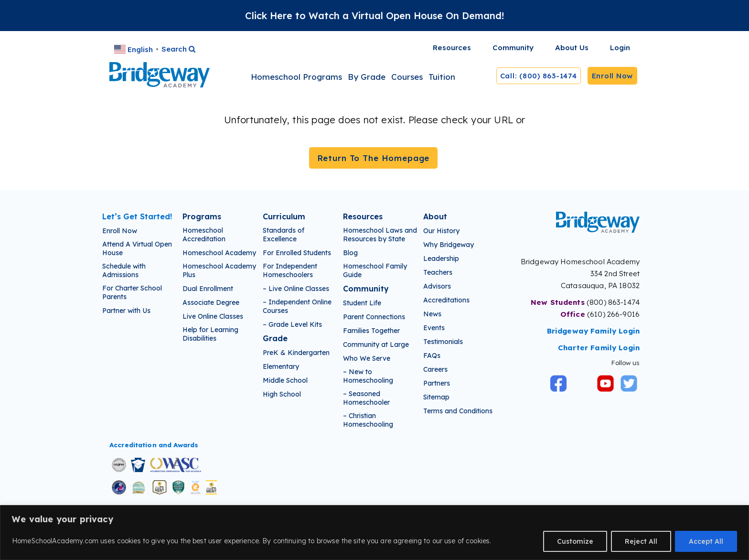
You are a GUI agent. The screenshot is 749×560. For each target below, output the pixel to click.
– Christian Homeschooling (368, 420)
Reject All (641, 541)
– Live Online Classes (296, 289)
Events (434, 328)
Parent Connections (374, 317)
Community (366, 289)
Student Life (362, 303)
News (432, 314)
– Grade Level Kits (292, 324)
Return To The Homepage (374, 158)
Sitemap (436, 397)
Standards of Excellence (284, 235)
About (435, 216)
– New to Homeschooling (368, 376)
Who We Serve (367, 358)
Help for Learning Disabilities (210, 334)
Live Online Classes (213, 316)
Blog (350, 253)
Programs (202, 216)
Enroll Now (613, 76)
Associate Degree (211, 302)
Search (178, 49)
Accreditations (446, 300)
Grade (275, 338)
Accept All (706, 541)
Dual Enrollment (208, 289)
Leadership (441, 258)
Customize (575, 541)
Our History (441, 231)
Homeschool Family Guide (375, 270)
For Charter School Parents (132, 292)
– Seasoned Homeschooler (366, 398)
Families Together (371, 331)
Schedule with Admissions (124, 270)
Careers (435, 369)
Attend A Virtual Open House (137, 248)
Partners (437, 383)
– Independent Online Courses (297, 306)
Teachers (438, 272)
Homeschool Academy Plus (219, 270)
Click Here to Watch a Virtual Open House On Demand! (374, 16)
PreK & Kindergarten (296, 353)
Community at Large (376, 345)
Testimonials (443, 342)
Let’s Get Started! (137, 216)
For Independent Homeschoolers (290, 270)
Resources (363, 216)
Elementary (281, 366)
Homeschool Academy (219, 253)
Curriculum (284, 216)
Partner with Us (126, 311)
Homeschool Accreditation (204, 235)
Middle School (285, 380)
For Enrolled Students (297, 253)
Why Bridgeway (449, 245)
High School (282, 394)
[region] (374, 533)
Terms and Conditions (458, 411)
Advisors (437, 286)
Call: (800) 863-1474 (539, 76)
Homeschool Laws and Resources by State (380, 235)
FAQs (432, 355)
